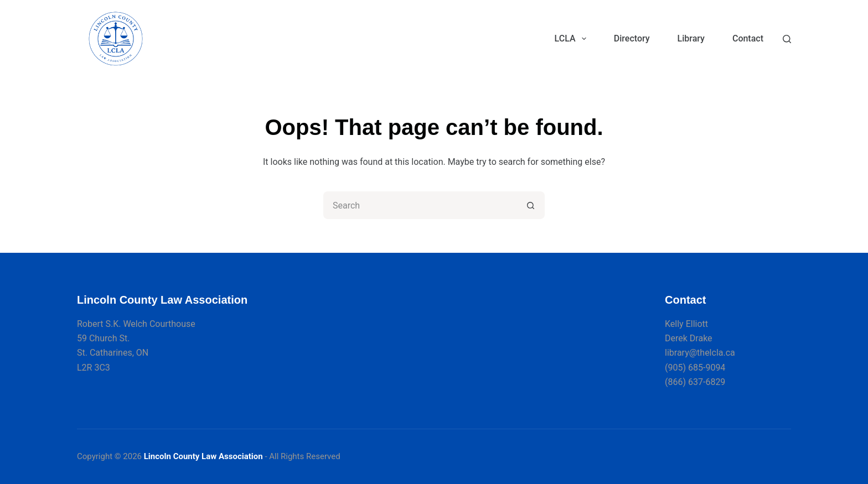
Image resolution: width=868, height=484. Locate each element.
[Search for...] (420, 205)
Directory (632, 38)
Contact (748, 38)
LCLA (573, 39)
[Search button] (531, 205)
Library (691, 38)
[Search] (787, 39)
